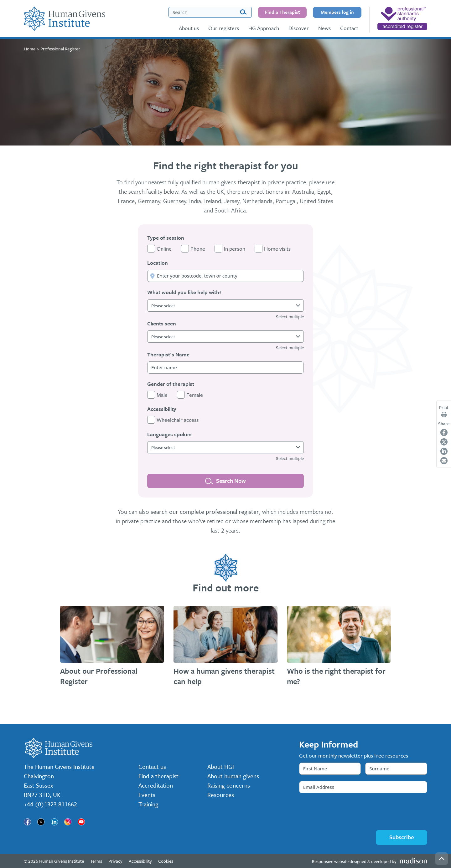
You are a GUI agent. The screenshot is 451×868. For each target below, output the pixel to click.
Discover (299, 28)
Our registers (224, 28)
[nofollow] (402, 18)
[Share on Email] (444, 460)
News (324, 28)
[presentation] (347, 812)
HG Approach (264, 28)
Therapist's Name (168, 354)
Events (147, 795)
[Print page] (444, 415)
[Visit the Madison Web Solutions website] (370, 861)
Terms (96, 861)
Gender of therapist (171, 384)
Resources (221, 795)
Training (148, 804)
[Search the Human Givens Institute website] (210, 12)
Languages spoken (169, 434)
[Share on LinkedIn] (444, 451)
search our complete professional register (205, 511)
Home (30, 49)
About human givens (233, 776)
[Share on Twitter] (444, 442)
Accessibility (162, 409)
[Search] (243, 12)
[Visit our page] (27, 822)
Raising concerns (229, 785)
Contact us (152, 766)
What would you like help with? (184, 292)
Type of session (166, 238)
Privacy (115, 861)
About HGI (221, 766)
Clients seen (162, 323)
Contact (349, 28)
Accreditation (156, 785)
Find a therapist (158, 776)
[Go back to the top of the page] (442, 859)
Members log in (337, 12)
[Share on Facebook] (444, 432)
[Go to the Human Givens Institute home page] (65, 19)
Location (158, 263)
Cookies (166, 861)
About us (189, 28)
